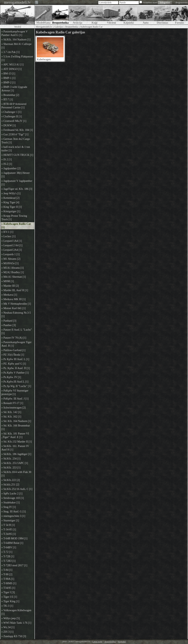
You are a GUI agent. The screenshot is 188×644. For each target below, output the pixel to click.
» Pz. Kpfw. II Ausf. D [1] (16, 368)
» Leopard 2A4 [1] (12, 250)
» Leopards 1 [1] (10, 254)
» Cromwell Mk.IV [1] (14, 121)
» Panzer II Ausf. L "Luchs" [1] (17, 331)
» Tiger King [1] (10, 601)
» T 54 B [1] (8, 525)
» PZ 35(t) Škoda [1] (13, 355)
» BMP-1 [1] (8, 78)
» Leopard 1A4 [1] (12, 241)
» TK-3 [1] (7, 606)
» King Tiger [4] (10, 202)
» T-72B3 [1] (8, 561)
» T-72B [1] (8, 556)
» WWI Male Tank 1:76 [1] (16, 623)
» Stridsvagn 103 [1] (13, 498)
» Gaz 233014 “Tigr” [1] (15, 134)
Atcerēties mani (150, 3)
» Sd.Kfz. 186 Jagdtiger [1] (16, 454)
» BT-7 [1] (7, 99)
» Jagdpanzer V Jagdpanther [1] (17, 183)
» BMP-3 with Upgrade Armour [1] (14, 89)
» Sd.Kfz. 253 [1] (11, 468)
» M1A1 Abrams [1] (13, 268)
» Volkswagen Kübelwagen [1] (16, 612)
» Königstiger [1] (11, 211)
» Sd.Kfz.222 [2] (11, 480)
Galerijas (59, 27)
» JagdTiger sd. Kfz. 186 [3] (17, 189)
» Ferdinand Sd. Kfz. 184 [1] (17, 130)
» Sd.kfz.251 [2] (10, 485)
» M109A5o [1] (10, 263)
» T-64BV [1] (9, 547)
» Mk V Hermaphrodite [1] (16, 304)
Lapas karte (97, 641)
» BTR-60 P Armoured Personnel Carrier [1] (14, 106)
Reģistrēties (182, 2)
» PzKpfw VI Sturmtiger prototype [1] (15, 392)
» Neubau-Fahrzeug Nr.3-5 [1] (16, 314)
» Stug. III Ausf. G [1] (14, 512)
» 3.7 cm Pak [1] (10, 52)
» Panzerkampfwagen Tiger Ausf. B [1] (16, 344)
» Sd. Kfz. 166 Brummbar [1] (16, 427)
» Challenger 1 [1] (11, 112)
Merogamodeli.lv (44, 27)
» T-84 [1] (7, 570)
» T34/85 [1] (8, 588)
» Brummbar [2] (10, 95)
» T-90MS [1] (9, 583)
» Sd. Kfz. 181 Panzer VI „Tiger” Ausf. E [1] (15, 435)
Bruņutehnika (72, 27)
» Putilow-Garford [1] (13, 350)
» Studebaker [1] (10, 503)
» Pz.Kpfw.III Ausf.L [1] (15, 382)
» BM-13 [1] (8, 74)
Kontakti (122, 641)
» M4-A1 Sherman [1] (14, 277)
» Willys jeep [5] (11, 618)
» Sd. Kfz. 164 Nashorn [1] (16, 421)
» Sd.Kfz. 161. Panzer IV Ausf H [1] (15, 448)
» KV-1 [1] (7, 232)
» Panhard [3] (9, 321)
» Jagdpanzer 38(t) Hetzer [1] (16, 175)
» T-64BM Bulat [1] (12, 543)
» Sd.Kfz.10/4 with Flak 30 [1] (16, 474)
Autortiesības (110, 641)
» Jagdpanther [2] (11, 168)
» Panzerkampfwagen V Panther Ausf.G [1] (14, 33)
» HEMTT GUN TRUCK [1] (17, 155)
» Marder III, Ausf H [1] (15, 290)
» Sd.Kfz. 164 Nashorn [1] (16, 40)
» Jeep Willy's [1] (11, 193)
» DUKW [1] (9, 125)
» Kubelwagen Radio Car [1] (16, 226)
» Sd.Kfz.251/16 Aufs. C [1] (17, 489)
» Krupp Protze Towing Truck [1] (14, 218)
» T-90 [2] (7, 574)
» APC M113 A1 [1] (12, 65)
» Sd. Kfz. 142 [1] (11, 412)
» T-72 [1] (7, 552)
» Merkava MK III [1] (14, 299)
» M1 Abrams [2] (11, 259)
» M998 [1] (8, 281)
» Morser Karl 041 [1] (14, 308)
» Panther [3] (9, 325)
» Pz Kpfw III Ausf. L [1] (15, 359)
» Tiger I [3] (8, 592)
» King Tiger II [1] (12, 207)
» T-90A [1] (8, 579)
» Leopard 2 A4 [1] (12, 245)
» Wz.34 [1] (8, 627)
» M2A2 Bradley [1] (13, 272)
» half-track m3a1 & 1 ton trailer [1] (16, 149)
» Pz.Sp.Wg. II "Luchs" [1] (16, 386)
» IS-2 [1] (7, 164)
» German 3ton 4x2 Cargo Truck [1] (16, 141)
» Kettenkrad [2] (10, 198)
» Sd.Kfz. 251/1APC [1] (15, 463)
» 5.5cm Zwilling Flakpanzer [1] (17, 58)
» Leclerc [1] (8, 236)
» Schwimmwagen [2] (14, 408)
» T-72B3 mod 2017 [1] (14, 565)
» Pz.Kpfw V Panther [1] (15, 373)
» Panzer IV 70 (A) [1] (14, 338)
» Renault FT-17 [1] (12, 403)
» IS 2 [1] (7, 159)
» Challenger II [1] (12, 116)
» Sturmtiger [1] (10, 520)
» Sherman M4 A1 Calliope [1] (16, 46)
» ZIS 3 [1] (7, 632)
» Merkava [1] (9, 295)
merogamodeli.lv (17, 2)
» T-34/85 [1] (9, 534)
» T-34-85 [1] (9, 529)
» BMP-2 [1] (8, 83)
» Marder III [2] (10, 286)
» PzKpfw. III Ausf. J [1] (15, 399)
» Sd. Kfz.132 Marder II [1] (17, 442)
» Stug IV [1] (9, 507)
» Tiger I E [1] (9, 597)
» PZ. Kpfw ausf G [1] (14, 364)
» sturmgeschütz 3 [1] (13, 516)
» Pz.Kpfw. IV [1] (11, 377)
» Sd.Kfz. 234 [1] (11, 459)
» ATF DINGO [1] (11, 69)
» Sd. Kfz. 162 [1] (11, 417)
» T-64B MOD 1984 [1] (14, 538)
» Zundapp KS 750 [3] (14, 636)
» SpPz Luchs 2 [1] (12, 494)
